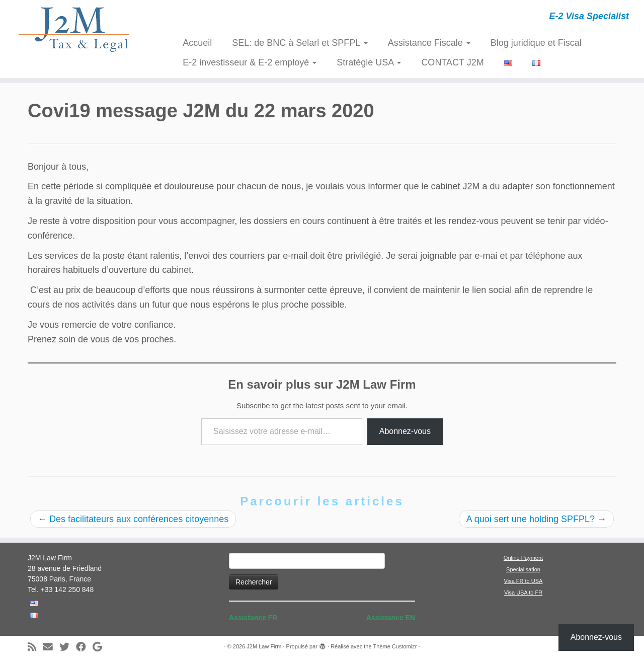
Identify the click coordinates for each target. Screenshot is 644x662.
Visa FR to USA (524, 581)
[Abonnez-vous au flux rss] (35, 647)
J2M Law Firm (264, 646)
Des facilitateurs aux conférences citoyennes (133, 519)
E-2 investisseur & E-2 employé (250, 62)
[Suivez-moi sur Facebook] (84, 647)
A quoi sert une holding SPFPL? (536, 519)
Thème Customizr (395, 646)
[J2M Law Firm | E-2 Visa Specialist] (74, 29)
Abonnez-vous (405, 431)
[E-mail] (51, 647)
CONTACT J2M (452, 62)
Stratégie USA (369, 62)
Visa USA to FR (523, 593)
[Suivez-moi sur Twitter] (68, 647)
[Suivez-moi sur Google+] (101, 647)
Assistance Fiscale (429, 43)
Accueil (197, 43)
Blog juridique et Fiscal (536, 43)
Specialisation (523, 569)
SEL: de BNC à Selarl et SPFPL (300, 43)
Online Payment (523, 558)
